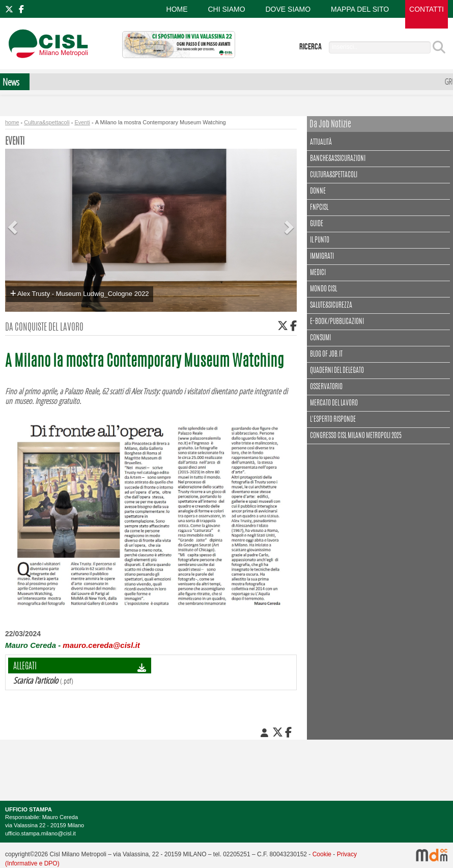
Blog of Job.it (326, 355)
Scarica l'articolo (36, 680)
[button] (14, 219)
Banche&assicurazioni (338, 159)
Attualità (322, 141)
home (12, 122)
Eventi (82, 122)
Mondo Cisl (323, 289)
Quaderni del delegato (337, 371)
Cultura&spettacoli (47, 122)
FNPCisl (319, 208)
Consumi (320, 338)
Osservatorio (326, 387)
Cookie (322, 854)
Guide (317, 224)
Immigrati (322, 257)
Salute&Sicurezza (331, 306)
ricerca (310, 47)
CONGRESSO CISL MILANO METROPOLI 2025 (356, 436)
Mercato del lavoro (334, 403)
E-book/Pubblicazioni (337, 322)
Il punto (320, 240)
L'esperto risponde (333, 420)
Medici (318, 273)
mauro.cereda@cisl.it (101, 645)
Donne (318, 192)
